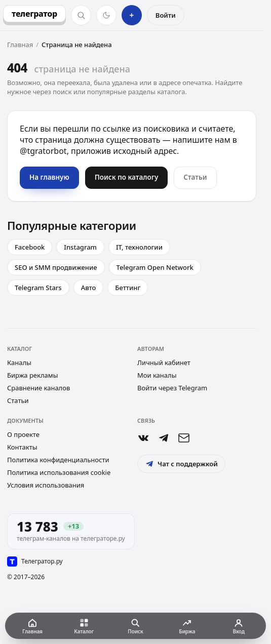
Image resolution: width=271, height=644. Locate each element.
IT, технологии (139, 247)
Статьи (18, 400)
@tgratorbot (43, 151)
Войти (166, 15)
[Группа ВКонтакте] (143, 438)
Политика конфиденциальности (58, 460)
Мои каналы (157, 375)
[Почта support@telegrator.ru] (184, 438)
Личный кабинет (164, 363)
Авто (89, 288)
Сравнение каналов (38, 388)
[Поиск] (81, 15)
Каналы (19, 363)
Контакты (22, 447)
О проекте (23, 434)
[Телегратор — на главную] (34, 14)
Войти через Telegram (172, 388)
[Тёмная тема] (106, 15)
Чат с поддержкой (181, 464)
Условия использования (46, 485)
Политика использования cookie (59, 472)
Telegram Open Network (155, 267)
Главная (20, 45)
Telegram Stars (38, 288)
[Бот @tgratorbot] (164, 438)
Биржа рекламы (33, 375)
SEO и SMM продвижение (56, 267)
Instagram (80, 247)
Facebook (30, 247)
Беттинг (128, 288)
